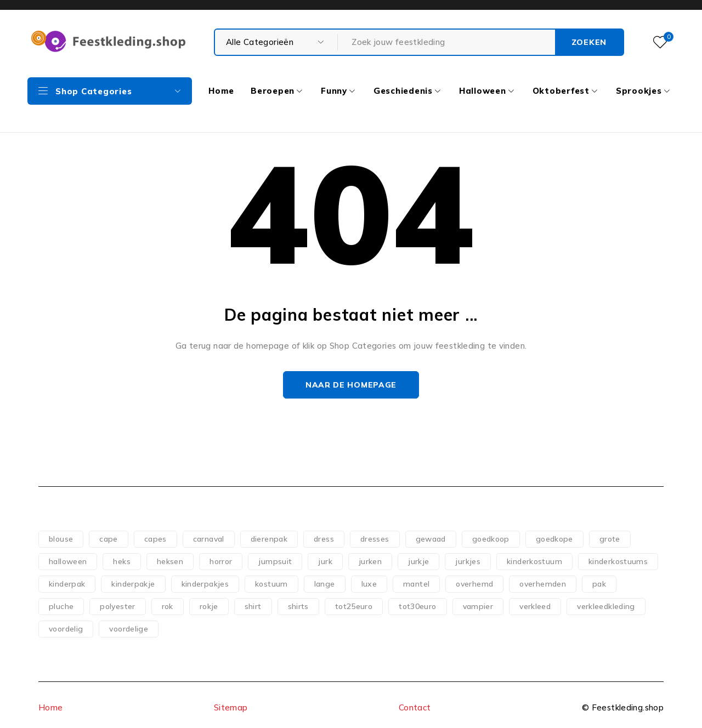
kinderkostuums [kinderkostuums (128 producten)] (618, 561)
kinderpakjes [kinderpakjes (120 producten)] (205, 584)
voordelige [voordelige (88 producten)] (129, 629)
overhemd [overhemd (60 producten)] (474, 584)
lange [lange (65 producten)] (325, 584)
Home (51, 707)
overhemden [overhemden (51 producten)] (543, 584)
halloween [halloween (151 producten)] (68, 561)
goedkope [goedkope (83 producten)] (554, 539)
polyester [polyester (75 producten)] (117, 606)
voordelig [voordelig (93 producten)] (66, 629)
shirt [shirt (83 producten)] (253, 606)
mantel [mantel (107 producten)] (416, 584)
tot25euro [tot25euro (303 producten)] (354, 606)
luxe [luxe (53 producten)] (369, 584)
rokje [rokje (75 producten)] (209, 606)
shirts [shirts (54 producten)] (298, 606)
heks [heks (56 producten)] (122, 561)
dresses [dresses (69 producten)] (375, 539)
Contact (415, 707)
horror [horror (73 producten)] (221, 561)
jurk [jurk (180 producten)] (325, 561)
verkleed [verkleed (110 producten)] (535, 606)
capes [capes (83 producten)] (155, 539)
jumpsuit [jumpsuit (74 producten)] (275, 561)
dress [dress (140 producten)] (324, 539)
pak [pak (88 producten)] (599, 584)
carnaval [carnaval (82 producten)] (209, 539)
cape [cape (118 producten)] (109, 539)
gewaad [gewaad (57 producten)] (431, 539)
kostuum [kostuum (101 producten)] (271, 584)
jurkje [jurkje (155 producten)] (418, 561)
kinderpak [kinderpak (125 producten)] (67, 584)
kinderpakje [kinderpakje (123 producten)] (133, 584)
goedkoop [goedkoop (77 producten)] (491, 539)
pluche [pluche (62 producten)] (61, 606)
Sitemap (231, 707)
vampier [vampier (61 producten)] (478, 606)
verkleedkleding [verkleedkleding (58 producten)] (606, 606)
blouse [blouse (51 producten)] (61, 539)
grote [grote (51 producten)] (610, 539)
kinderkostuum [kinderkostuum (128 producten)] (534, 561)
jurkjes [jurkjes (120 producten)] (468, 561)
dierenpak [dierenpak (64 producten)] (269, 539)
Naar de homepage (351, 385)
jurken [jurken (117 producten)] (370, 561)
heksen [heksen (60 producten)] (170, 561)
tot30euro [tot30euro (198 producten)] (417, 606)
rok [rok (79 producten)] (168, 606)
